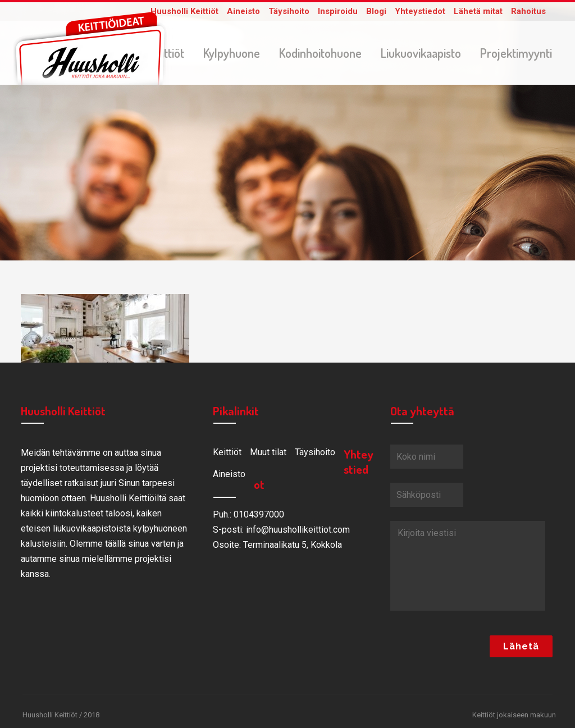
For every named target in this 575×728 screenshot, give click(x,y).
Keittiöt (227, 454)
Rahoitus (528, 11)
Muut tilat (268, 454)
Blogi (376, 11)
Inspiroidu (338, 11)
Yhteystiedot (420, 11)
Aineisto (243, 11)
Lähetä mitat (478, 11)
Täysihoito (289, 11)
